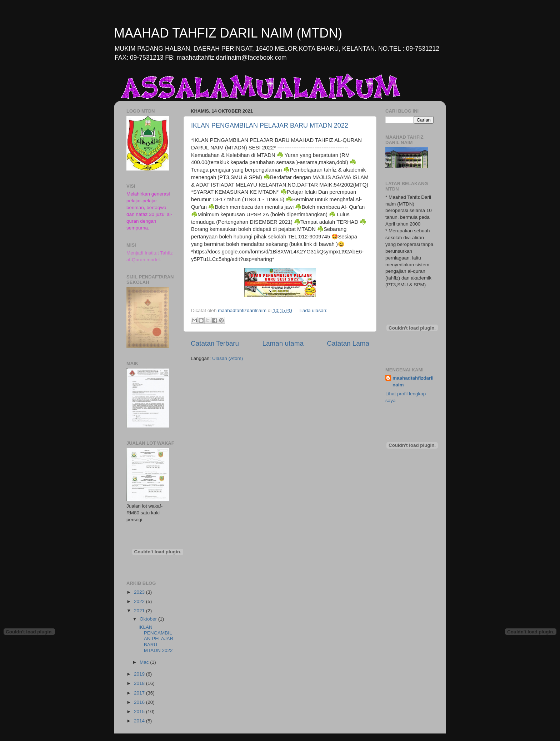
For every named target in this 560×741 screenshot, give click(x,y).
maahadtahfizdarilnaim (413, 381)
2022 (140, 601)
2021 (140, 611)
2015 (140, 712)
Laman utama (283, 343)
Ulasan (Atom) (227, 358)
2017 (140, 693)
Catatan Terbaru (215, 343)
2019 (140, 674)
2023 (140, 592)
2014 (140, 721)
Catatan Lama (348, 343)
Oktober (149, 619)
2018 (140, 683)
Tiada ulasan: (313, 310)
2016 (140, 702)
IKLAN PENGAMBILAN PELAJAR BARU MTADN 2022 (270, 125)
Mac (145, 662)
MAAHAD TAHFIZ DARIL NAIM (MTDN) (228, 33)
